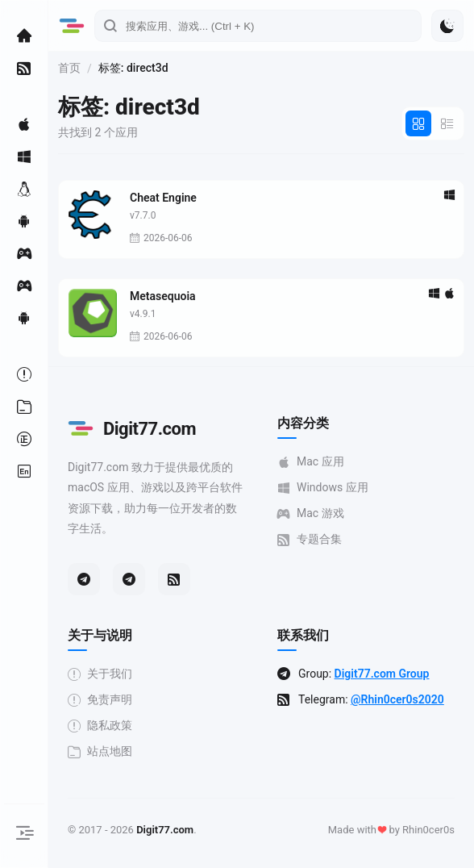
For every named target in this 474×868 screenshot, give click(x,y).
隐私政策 (100, 726)
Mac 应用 (311, 462)
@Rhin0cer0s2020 (397, 699)
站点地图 (100, 751)
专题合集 (310, 539)
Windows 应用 (323, 488)
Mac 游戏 (311, 513)
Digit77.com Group (382, 674)
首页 (69, 68)
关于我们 (100, 674)
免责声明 (100, 700)
